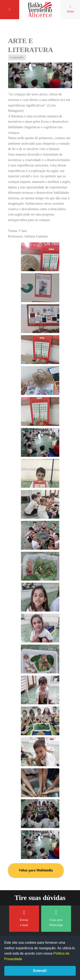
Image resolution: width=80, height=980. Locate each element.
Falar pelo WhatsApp (56, 918)
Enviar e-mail (24, 918)
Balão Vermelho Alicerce (40, 10)
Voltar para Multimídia (36, 870)
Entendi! (40, 971)
